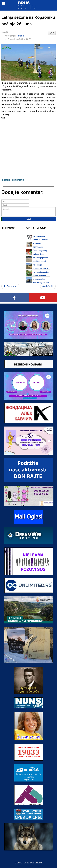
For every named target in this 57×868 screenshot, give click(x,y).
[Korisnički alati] (52, 33)
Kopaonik (6, 180)
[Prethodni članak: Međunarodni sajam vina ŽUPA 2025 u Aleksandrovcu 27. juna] (10, 286)
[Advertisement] (28, 149)
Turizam (20, 36)
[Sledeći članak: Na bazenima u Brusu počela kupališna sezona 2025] (48, 286)
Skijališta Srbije (18, 180)
